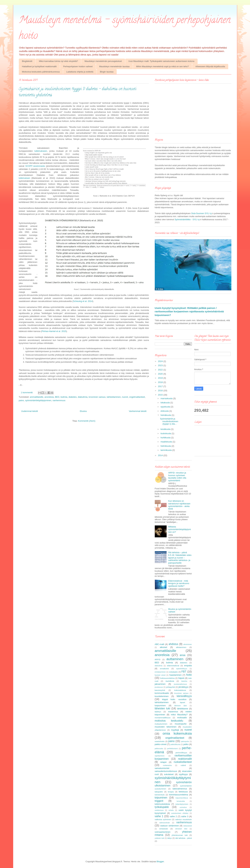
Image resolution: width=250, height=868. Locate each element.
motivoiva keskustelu (169, 721)
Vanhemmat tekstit (138, 411)
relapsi (163, 762)
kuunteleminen (162, 696)
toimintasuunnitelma (178, 795)
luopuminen (160, 705)
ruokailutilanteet (183, 762)
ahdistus (173, 644)
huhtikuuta (166, 438)
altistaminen (181, 647)
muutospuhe (181, 724)
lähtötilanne (183, 709)
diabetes (73, 397)
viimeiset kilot (181, 829)
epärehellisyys (182, 669)
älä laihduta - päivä (184, 838)
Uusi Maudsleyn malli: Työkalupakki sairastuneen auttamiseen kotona (161, 61)
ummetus (183, 807)
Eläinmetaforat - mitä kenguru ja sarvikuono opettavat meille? (179, 583)
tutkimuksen (24, 178)
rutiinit (183, 765)
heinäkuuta (166, 415)
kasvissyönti (160, 690)
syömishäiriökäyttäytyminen (38, 400)
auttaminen (175, 659)
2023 (161, 365)
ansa (183, 655)
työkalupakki (162, 807)
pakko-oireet (161, 744)
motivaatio (182, 718)
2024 (161, 361)
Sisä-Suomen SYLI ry (201, 213)
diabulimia (83, 397)
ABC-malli (160, 644)
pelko (186, 744)
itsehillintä (170, 681)
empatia (188, 666)
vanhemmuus (59, 400)
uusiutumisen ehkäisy (180, 813)
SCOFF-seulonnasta (35, 166)
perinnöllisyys (181, 753)
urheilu (171, 810)
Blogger (160, 861)
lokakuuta (165, 403)
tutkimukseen (41, 151)
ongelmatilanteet (137, 397)
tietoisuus (183, 792)
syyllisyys (183, 774)
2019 (161, 378)
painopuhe (185, 741)
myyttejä (175, 730)
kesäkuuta (166, 429)
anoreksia (49, 397)
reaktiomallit (185, 759)
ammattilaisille (37, 397)
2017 (161, 386)
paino (21, 400)
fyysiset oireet (160, 675)
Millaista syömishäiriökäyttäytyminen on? (180, 529)
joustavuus (159, 687)
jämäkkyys (184, 687)
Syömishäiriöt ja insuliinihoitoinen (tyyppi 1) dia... (169, 421)
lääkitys (158, 712)
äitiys (170, 838)
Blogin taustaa (107, 72)
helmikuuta (166, 446)
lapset (183, 702)
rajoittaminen (160, 756)
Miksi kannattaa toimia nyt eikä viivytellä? (58, 61)
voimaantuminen (163, 832)
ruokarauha (167, 765)
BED (57, 397)
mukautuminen (161, 724)
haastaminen (175, 675)
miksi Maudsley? (179, 715)
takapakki (159, 792)
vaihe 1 (159, 816)
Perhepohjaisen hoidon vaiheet (78, 66)
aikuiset (163, 647)
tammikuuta (166, 450)
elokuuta (165, 411)
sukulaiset (169, 774)
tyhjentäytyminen (182, 804)
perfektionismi (172, 749)
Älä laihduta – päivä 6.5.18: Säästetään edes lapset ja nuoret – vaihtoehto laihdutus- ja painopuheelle (180, 558)
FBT (184, 672)
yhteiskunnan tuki (180, 835)
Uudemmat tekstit (30, 411)
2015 (161, 395)
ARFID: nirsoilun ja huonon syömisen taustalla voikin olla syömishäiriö (177, 477)
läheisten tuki (162, 708)
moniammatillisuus (163, 718)
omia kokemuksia (177, 733)
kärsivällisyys (184, 696)
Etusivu (83, 411)
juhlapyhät (170, 687)
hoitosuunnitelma (167, 678)
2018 (161, 382)
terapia (171, 792)
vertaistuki (164, 829)
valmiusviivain (164, 823)
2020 (161, 374)
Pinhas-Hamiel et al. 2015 (54, 331)
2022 (161, 370)
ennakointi (164, 668)
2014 (161, 455)
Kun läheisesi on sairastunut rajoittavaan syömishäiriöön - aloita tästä (179, 505)
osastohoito (160, 741)
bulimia (64, 397)
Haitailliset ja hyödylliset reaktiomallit (39, 66)
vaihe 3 (185, 816)
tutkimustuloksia (162, 804)
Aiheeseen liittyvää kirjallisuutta (210, 66)
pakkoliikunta (175, 744)
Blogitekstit (27, 61)
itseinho (184, 681)
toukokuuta (166, 433)
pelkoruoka (159, 749)
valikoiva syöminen (163, 819)
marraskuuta (167, 398)
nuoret (125, 397)
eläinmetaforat (173, 666)
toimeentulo (160, 795)
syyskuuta (166, 407)
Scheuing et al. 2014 (83, 301)
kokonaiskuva (180, 690)
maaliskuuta (167, 442)
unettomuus (159, 810)
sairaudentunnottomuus (166, 771)
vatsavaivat (188, 826)
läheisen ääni (181, 706)
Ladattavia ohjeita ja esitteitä (80, 72)
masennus (173, 712)
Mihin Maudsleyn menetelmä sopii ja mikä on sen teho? (162, 66)
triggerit (159, 801)
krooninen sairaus (97, 397)
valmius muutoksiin (184, 819)
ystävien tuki (160, 838)
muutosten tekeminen (166, 727)
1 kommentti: (27, 392)
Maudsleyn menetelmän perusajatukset (103, 61)
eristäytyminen (160, 672)
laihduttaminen (114, 397)
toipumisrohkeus (182, 798)
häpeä (181, 678)
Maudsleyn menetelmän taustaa (114, 66)
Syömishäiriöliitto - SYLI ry (187, 219)
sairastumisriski (162, 768)
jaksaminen (160, 684)
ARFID (158, 659)
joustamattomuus (180, 684)
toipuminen (161, 798)
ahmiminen (188, 644)
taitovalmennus (180, 789)
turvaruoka (181, 801)
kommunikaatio (162, 693)
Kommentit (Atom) (87, 421)
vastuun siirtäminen (169, 826)
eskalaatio (173, 672)
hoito (189, 675)
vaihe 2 (173, 816)
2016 (161, 391)
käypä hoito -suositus (174, 699)
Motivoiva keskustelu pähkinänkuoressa (41, 72)
